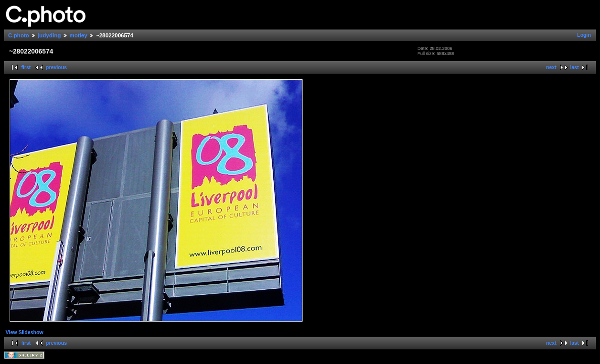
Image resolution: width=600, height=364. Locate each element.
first (26, 67)
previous (57, 67)
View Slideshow (24, 332)
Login (584, 35)
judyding (49, 35)
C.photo (19, 35)
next (551, 67)
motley (79, 35)
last (574, 67)
